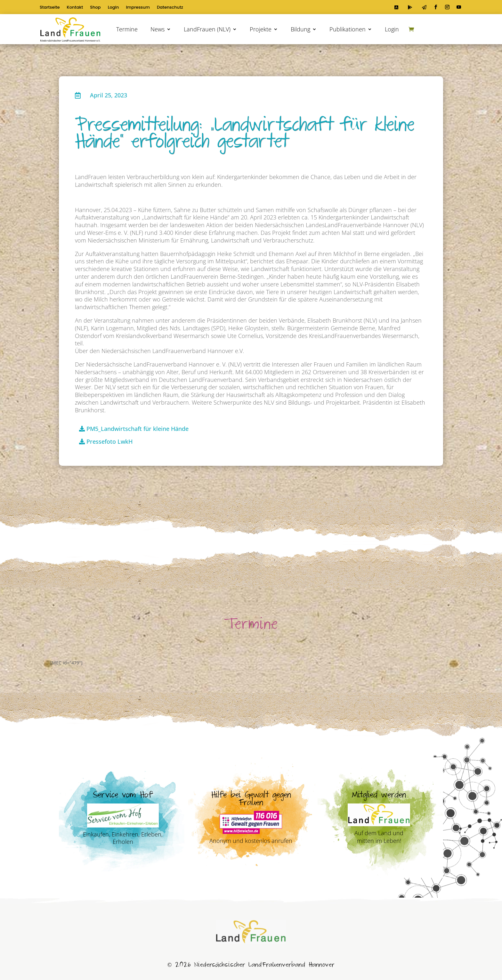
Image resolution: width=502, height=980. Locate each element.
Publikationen (348, 29)
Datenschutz (170, 8)
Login (113, 8)
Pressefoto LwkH (109, 441)
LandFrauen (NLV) (207, 29)
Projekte (261, 29)
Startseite (50, 8)
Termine (127, 29)
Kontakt (75, 8)
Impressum (138, 8)
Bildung (300, 29)
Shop (95, 8)
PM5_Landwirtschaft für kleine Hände (138, 429)
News (158, 29)
